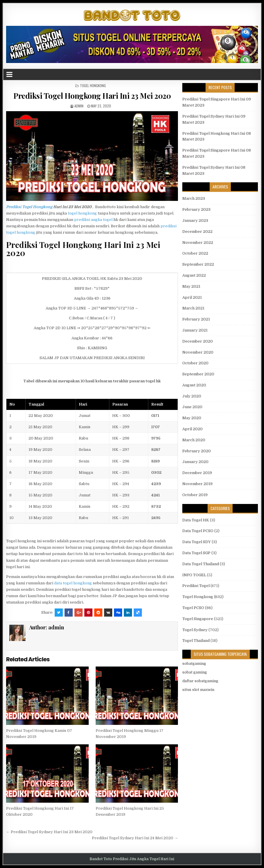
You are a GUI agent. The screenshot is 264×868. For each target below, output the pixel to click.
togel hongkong (82, 213)
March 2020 (194, 440)
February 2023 (196, 209)
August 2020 (194, 385)
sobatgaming (194, 663)
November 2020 (198, 352)
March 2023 (194, 198)
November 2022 (198, 243)
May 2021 (191, 286)
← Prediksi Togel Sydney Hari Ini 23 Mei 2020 (49, 832)
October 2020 (195, 363)
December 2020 (198, 341)
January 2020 (195, 462)
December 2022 (197, 232)
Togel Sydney (195, 630)
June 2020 (192, 407)
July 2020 (192, 396)
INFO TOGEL (194, 575)
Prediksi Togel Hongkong (29, 207)
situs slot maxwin (198, 690)
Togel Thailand (196, 641)
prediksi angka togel (93, 220)
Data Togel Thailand (201, 564)
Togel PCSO (193, 608)
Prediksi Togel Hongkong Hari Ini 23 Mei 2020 (92, 96)
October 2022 (195, 253)
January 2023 (195, 220)
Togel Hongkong (93, 85)
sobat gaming (195, 672)
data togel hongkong (73, 583)
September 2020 (198, 374)
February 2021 (196, 319)
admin (79, 106)
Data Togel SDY (197, 542)
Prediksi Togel (196, 586)
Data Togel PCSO (198, 531)
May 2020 (192, 418)
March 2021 (193, 308)
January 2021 (195, 330)
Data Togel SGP (196, 553)
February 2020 (197, 451)
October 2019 (195, 495)
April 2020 (192, 429)
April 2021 (192, 297)
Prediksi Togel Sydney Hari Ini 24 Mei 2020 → (135, 838)
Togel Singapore (198, 619)
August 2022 (194, 275)
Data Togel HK (196, 520)
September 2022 (198, 264)
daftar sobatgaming (200, 681)
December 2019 (197, 473)
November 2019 (197, 484)
